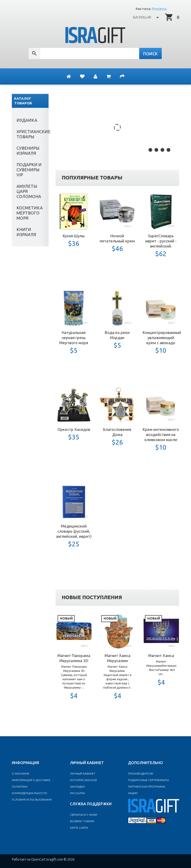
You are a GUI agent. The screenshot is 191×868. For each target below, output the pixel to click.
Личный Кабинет (83, 774)
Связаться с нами (84, 815)
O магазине (21, 774)
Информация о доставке (31, 780)
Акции (133, 793)
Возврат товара (82, 821)
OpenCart (38, 859)
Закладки (77, 787)
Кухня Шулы (74, 236)
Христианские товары (33, 134)
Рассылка (77, 793)
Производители (141, 774)
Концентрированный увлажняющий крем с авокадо (162, 338)
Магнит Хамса (161, 655)
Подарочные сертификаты (148, 780)
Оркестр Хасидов (74, 429)
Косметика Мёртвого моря (30, 213)
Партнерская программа (147, 787)
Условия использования (32, 800)
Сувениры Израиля (28, 151)
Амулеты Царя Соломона (29, 191)
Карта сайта (79, 828)
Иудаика (27, 120)
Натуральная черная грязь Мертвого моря (74, 338)
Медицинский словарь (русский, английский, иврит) (74, 531)
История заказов (83, 780)
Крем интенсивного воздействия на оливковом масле (161, 434)
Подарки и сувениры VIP (29, 170)
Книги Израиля (26, 232)
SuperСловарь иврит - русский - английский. (161, 241)
